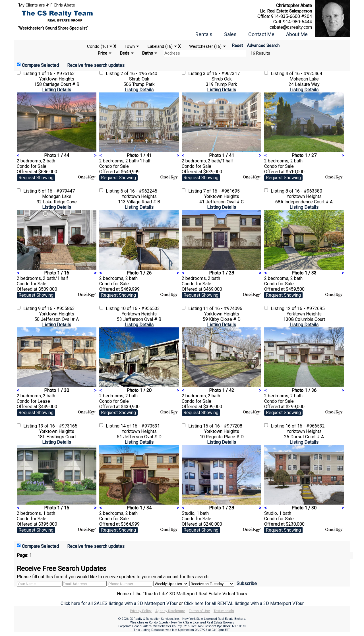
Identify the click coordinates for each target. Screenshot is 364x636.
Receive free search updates (96, 65)
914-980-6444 (297, 22)
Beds (125, 53)
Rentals (204, 34)
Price (103, 53)
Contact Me (261, 34)
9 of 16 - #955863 (56, 308)
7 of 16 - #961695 (221, 191)
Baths (148, 53)
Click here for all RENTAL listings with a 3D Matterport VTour (244, 603)
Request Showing (36, 178)
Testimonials (224, 611)
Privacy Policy (141, 611)
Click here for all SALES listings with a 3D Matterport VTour (119, 603)
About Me (297, 34)
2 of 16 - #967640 (139, 74)
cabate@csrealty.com (291, 27)
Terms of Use (199, 611)
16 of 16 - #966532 (305, 426)
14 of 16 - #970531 (140, 426)
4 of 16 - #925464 (304, 74)
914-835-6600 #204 (291, 16)
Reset (237, 46)
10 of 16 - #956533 (140, 308)
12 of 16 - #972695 (305, 308)
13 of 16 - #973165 (58, 426)
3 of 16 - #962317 (221, 74)
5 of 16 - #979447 (56, 191)
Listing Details (57, 90)
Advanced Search (263, 46)
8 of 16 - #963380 (304, 191)
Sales (230, 34)
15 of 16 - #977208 (223, 426)
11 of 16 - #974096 (223, 308)
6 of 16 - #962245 (139, 191)
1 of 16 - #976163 (56, 74)
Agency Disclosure (170, 611)
